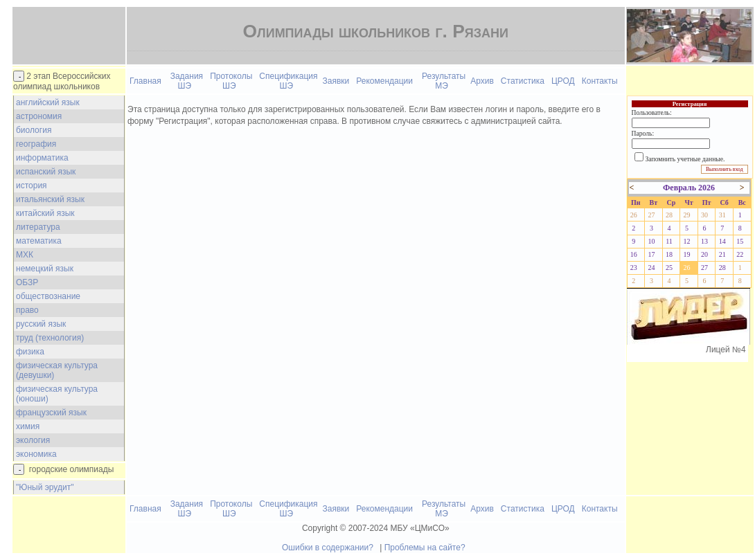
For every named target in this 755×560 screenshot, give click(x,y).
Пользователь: (652, 112)
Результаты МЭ (444, 81)
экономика (36, 454)
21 (722, 254)
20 (704, 254)
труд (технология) (50, 338)
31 (722, 215)
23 (634, 268)
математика (39, 241)
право (27, 310)
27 (651, 215)
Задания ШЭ (187, 81)
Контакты (600, 81)
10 (651, 241)
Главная (145, 81)
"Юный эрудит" (45, 487)
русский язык (41, 324)
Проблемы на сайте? (425, 548)
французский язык (51, 413)
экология (33, 440)
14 (722, 241)
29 (687, 215)
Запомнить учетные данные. (685, 159)
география (36, 144)
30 (704, 215)
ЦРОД (563, 81)
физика (30, 352)
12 (687, 241)
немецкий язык (45, 269)
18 (669, 254)
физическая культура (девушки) (57, 370)
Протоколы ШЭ (231, 81)
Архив (482, 81)
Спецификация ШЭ (288, 81)
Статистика (523, 81)
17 (651, 254)
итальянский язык (50, 199)
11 (669, 241)
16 (634, 254)
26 (634, 215)
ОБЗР (27, 282)
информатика (42, 158)
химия (28, 426)
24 (651, 268)
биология (34, 130)
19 (687, 254)
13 (704, 241)
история (32, 186)
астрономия (39, 116)
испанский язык (46, 172)
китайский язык (45, 213)
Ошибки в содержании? (328, 548)
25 (669, 268)
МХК (25, 255)
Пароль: (643, 133)
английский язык (48, 102)
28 (669, 215)
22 (740, 254)
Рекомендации (384, 81)
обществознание (48, 296)
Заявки (336, 81)
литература (38, 227)
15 (740, 241)
